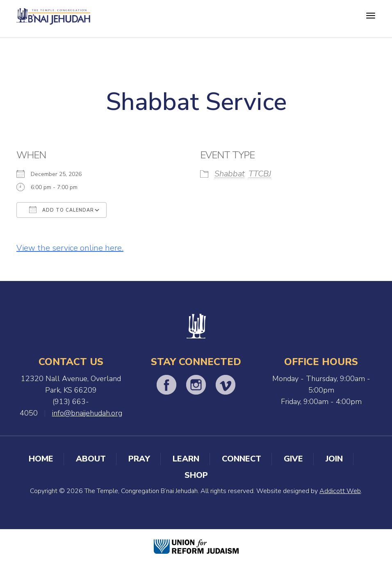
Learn (186, 459)
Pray (139, 459)
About (91, 459)
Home (41, 459)
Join (334, 459)
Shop (196, 475)
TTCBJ (260, 174)
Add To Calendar (62, 210)
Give (293, 459)
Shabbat (230, 174)
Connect (242, 459)
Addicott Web (340, 491)
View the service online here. (70, 248)
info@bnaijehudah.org (87, 413)
